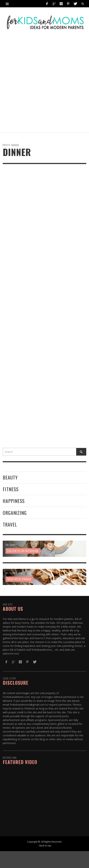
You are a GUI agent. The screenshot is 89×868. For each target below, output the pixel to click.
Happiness (14, 501)
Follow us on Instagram (23, 551)
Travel (10, 524)
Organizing (15, 513)
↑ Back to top (44, 845)
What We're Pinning (19, 579)
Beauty (10, 477)
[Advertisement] (44, 83)
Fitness (11, 489)
